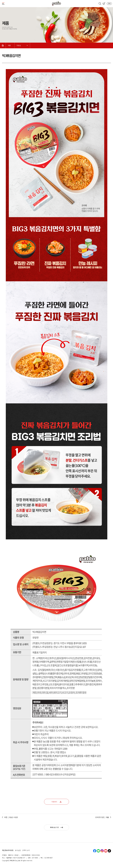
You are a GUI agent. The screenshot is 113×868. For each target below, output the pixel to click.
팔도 (57, 4)
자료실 (19, 45)
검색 (100, 4)
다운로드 (56, 802)
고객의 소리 (26, 850)
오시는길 (18, 850)
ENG (109, 3)
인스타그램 (102, 851)
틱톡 (109, 851)
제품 (9, 45)
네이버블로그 (98, 851)
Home (3, 45)
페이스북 (95, 851)
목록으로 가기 (56, 827)
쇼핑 (104, 4)
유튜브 (106, 851)
